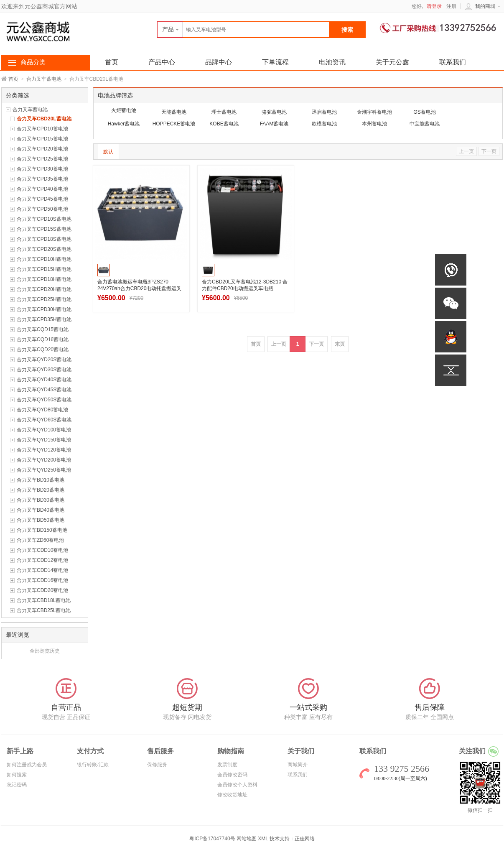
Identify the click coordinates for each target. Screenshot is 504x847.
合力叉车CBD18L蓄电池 (44, 600)
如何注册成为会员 (27, 765)
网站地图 (247, 839)
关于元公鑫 (392, 62)
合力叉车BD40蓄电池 (41, 510)
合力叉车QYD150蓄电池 (44, 440)
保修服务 (157, 765)
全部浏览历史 (45, 651)
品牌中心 (219, 62)
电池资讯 (332, 62)
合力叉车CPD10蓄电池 (42, 129)
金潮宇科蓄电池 (374, 112)
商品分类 (33, 62)
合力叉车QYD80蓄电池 (42, 410)
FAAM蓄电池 (274, 124)
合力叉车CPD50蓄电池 (42, 209)
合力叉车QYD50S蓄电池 (44, 400)
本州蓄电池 (374, 124)
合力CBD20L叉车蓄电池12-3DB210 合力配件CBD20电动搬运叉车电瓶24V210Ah (245, 288)
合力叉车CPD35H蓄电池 (44, 319)
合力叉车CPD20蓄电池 (42, 149)
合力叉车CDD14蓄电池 (42, 570)
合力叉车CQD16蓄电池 (43, 339)
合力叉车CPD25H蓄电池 (44, 299)
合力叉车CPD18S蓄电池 (44, 239)
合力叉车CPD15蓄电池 (42, 139)
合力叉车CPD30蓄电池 (42, 169)
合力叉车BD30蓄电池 (41, 500)
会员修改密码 (232, 775)
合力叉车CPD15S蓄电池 (44, 229)
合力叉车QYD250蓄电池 (44, 470)
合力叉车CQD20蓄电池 (43, 350)
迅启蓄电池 (324, 112)
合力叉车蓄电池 (44, 79)
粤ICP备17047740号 (213, 839)
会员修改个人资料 (237, 785)
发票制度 (227, 765)
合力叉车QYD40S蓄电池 (44, 380)
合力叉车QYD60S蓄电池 (44, 420)
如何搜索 (17, 775)
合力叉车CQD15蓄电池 (43, 329)
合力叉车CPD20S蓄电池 (44, 249)
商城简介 (298, 765)
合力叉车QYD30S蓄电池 (44, 370)
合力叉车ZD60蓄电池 (40, 540)
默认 (108, 152)
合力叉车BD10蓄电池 (41, 480)
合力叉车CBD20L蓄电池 (44, 119)
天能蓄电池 (174, 112)
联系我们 (453, 62)
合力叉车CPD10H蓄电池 (44, 259)
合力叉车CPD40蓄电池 (42, 189)
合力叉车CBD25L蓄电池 (44, 610)
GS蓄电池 (424, 112)
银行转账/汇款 (93, 765)
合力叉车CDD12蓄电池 (42, 560)
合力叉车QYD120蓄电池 (44, 450)
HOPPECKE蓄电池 (174, 124)
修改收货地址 (232, 795)
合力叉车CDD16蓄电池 (42, 580)
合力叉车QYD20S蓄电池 (44, 360)
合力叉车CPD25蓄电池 (42, 159)
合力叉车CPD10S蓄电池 (44, 219)
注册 (451, 6)
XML (263, 839)
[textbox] (243, 30)
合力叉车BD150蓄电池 (42, 530)
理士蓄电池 (224, 112)
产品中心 (162, 62)
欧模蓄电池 (324, 124)
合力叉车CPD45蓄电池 (42, 199)
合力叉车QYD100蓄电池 (44, 430)
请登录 (434, 6)
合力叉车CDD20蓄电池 (42, 590)
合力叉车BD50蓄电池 (41, 520)
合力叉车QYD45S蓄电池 (44, 390)
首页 (13, 79)
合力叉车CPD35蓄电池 (42, 179)
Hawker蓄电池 (124, 124)
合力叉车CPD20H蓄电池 (44, 289)
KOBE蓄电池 (224, 124)
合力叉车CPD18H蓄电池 (44, 279)
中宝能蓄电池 (425, 124)
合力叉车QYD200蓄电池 (44, 460)
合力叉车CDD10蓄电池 (42, 550)
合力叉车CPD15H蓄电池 (44, 269)
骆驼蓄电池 (274, 112)
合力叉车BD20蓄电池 (41, 490)
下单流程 (275, 62)
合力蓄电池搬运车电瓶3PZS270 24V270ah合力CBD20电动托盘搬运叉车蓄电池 (139, 288)
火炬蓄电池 (124, 110)
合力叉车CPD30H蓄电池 (44, 309)
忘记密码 (17, 785)
